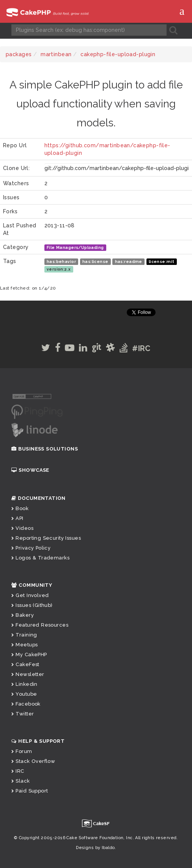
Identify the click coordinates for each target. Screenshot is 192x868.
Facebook (26, 704)
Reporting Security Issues (46, 538)
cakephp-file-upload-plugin (118, 54)
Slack (21, 781)
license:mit (162, 262)
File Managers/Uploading (75, 247)
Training (24, 635)
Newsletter (28, 674)
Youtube (24, 694)
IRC (18, 771)
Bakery (23, 615)
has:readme (129, 262)
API (17, 518)
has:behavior (61, 262)
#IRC (141, 348)
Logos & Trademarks (40, 558)
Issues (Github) (32, 605)
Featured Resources (40, 625)
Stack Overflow (33, 761)
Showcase (30, 470)
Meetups (24, 645)
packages (19, 54)
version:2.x (59, 269)
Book (20, 508)
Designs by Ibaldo (95, 848)
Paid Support (30, 791)
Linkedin (24, 684)
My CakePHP (29, 655)
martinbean (56, 54)
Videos (22, 528)
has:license (95, 262)
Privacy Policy (31, 548)
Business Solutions (45, 449)
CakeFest (25, 664)
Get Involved (30, 595)
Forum (22, 751)
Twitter (23, 714)
